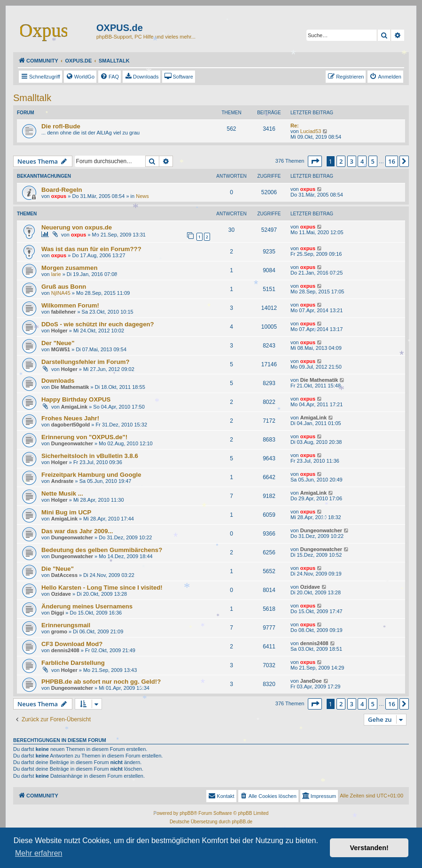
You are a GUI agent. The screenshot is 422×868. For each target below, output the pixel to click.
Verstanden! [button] (369, 848)
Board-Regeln (62, 190)
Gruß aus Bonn (64, 287)
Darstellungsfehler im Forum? (86, 362)
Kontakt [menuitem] (221, 796)
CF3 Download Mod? (72, 644)
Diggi (58, 613)
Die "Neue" (58, 569)
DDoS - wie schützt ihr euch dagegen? (98, 324)
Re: (295, 126)
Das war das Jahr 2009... (77, 531)
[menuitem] (80, 77)
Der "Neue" (58, 343)
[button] (315, 161)
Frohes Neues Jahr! (70, 418)
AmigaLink (74, 407)
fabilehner (64, 312)
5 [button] (373, 161)
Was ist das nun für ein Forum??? (91, 249)
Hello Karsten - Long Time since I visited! (102, 588)
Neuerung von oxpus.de (77, 227)
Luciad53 (311, 131)
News (142, 196)
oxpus (59, 196)
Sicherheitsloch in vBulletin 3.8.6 (90, 456)
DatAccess (64, 575)
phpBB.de (242, 822)
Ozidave (61, 594)
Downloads (58, 381)
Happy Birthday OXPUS (76, 399)
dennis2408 (65, 650)
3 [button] (352, 161)
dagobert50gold (71, 425)
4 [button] (362, 161)
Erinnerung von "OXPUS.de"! (84, 437)
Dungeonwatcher (72, 443)
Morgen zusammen (69, 268)
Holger (59, 331)
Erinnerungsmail (66, 625)
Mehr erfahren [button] (39, 853)
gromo (59, 631)
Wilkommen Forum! (70, 305)
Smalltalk (32, 98)
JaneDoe (311, 681)
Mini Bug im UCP (66, 512)
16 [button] (392, 161)
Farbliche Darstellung (73, 663)
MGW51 (61, 349)
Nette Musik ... (62, 493)
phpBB (187, 813)
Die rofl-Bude (61, 126)
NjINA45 (61, 293)
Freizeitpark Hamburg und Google (91, 475)
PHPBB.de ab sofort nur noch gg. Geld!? (101, 682)
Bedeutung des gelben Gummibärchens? (102, 550)
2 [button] (341, 161)
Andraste (63, 481)
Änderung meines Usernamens (87, 606)
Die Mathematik (70, 387)
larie (56, 274)
